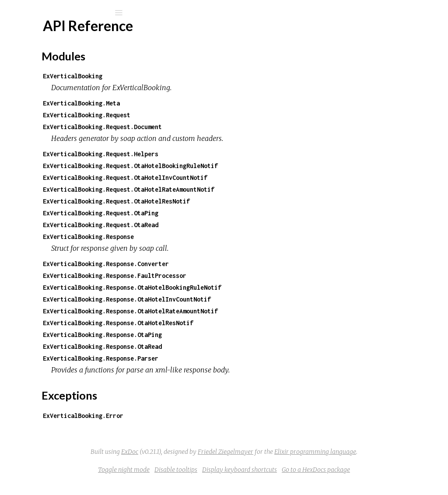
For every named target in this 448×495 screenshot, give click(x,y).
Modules (37, 80)
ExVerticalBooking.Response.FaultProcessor (229, 276)
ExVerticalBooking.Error (198, 416)
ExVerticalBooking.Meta (196, 103)
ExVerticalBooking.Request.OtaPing (215, 213)
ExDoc (293, 452)
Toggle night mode (189, 481)
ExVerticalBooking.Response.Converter (220, 264)
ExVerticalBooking (68, 36)
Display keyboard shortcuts (305, 481)
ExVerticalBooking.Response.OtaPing (217, 335)
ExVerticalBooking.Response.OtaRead (217, 346)
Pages (31, 68)
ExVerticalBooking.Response (203, 237)
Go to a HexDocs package (381, 481)
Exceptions (40, 92)
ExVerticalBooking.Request (201, 115)
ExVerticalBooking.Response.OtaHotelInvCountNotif (241, 299)
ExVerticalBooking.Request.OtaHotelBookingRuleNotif (245, 166)
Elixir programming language (345, 463)
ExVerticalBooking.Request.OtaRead (215, 225)
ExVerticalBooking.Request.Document (217, 127)
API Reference (50, 117)
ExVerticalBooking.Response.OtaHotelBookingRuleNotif (247, 287)
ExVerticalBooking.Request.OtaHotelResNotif (231, 201)
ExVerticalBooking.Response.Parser (215, 358)
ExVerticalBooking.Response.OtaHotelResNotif (233, 323)
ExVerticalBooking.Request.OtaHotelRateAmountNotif (243, 189)
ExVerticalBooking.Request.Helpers (215, 154)
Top (38, 131)
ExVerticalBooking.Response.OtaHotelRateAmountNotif (245, 311)
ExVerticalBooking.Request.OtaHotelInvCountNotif (240, 177)
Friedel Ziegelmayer (255, 463)
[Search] (66, 13)
